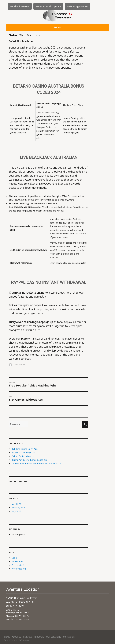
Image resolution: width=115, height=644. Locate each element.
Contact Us (69, 637)
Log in (14, 558)
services (28, 637)
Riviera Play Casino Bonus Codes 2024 (30, 460)
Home (7, 637)
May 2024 (16, 504)
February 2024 (18, 508)
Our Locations (54, 637)
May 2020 (16, 511)
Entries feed (17, 561)
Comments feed (19, 565)
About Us (16, 637)
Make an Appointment (78, 6)
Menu (58, 28)
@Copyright (24, 640)
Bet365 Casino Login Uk (23, 453)
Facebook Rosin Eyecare (48, 6)
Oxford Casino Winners (23, 456)
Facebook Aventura (20, 6)
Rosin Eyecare (11, 640)
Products (39, 637)
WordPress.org (19, 569)
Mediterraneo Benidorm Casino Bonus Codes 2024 (36, 463)
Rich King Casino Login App (25, 449)
